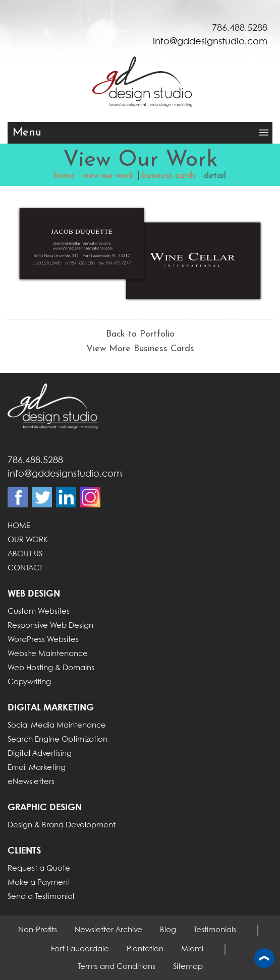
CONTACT (25, 568)
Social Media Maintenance (57, 726)
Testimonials (215, 930)
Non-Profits (38, 930)
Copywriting (29, 682)
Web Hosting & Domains (51, 668)
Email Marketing (37, 768)
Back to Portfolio (140, 334)
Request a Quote (39, 869)
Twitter (42, 497)
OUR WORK (28, 540)
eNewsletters (31, 782)
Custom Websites (39, 612)
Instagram (90, 497)
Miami (192, 949)
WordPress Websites (43, 640)
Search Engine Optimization (58, 740)
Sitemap (188, 967)
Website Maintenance (48, 654)
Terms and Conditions (117, 967)
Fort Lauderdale (80, 949)
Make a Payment (39, 883)
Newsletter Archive (108, 930)
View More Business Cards (140, 349)
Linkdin (66, 497)
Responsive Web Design (50, 626)
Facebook (18, 497)
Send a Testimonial (41, 897)
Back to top (264, 959)
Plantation (145, 949)
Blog (168, 930)
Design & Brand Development (62, 825)
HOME (19, 526)
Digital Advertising (40, 754)
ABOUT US (25, 554)
